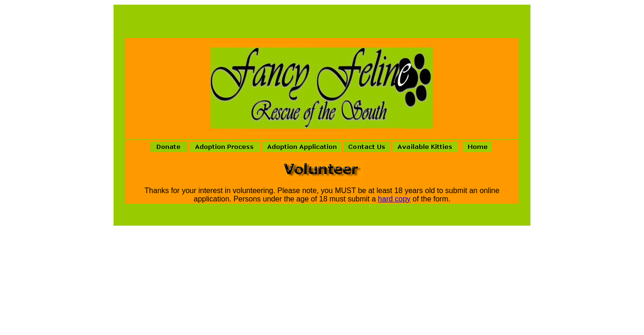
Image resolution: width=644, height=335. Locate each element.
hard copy (394, 199)
